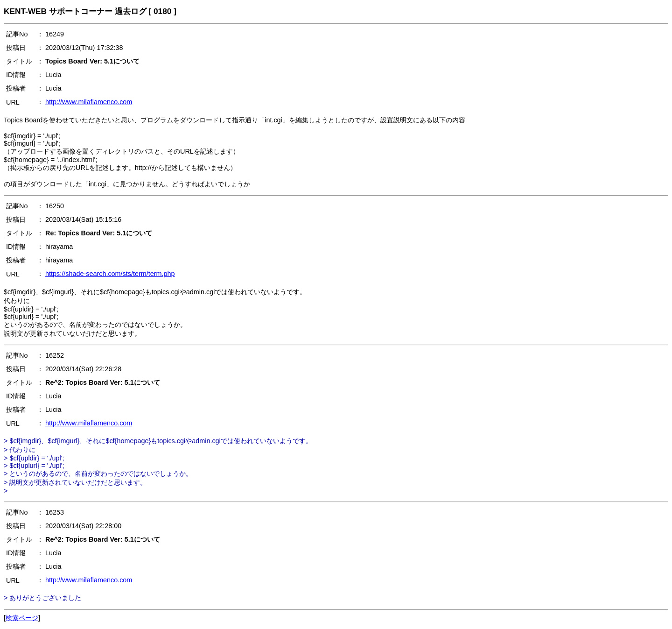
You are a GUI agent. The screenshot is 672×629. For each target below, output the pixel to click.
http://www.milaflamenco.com (89, 102)
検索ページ (22, 618)
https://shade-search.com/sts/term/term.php (110, 274)
